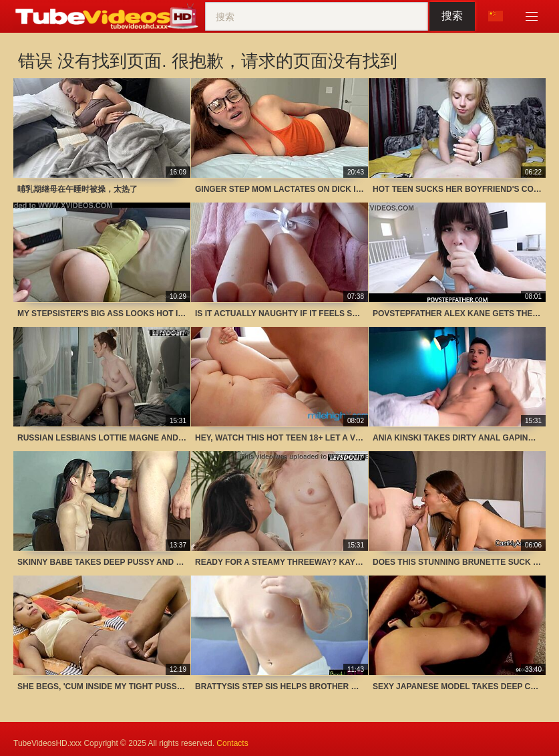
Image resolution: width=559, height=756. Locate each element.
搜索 (452, 16)
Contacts (232, 743)
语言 (496, 16)
